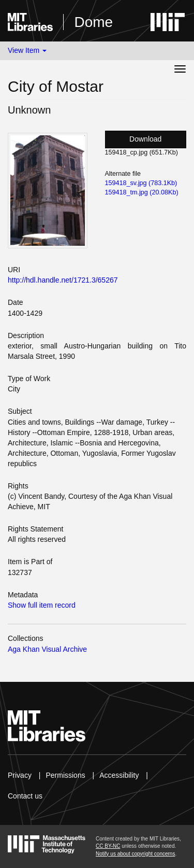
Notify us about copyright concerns (135, 854)
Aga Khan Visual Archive (47, 649)
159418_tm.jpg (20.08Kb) (142, 192)
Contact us (25, 796)
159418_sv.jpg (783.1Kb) (141, 183)
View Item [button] (27, 50)
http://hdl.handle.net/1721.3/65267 (63, 280)
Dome (93, 22)
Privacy (20, 775)
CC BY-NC (108, 846)
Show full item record (42, 605)
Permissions (65, 775)
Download (145, 139)
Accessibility (119, 775)
